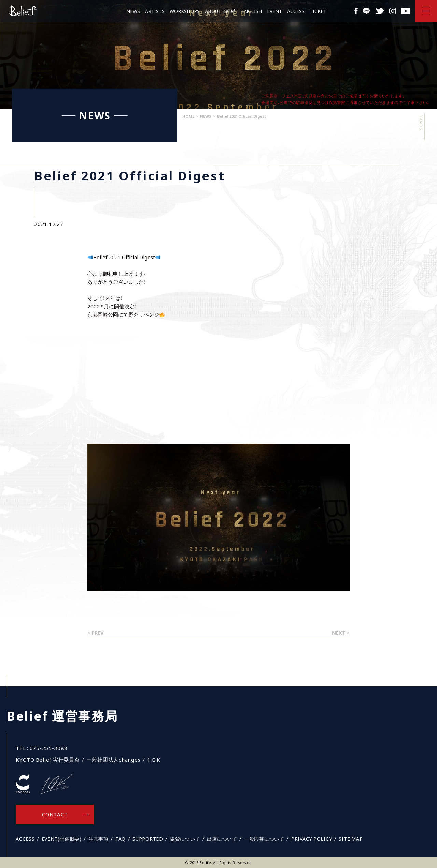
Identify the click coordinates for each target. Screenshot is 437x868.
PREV (98, 633)
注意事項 (98, 839)
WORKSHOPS (185, 11)
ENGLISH (252, 11)
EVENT (274, 11)
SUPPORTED (148, 839)
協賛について (185, 839)
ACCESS (296, 11)
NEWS (133, 11)
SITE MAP (351, 839)
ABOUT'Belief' (221, 11)
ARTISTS (155, 11)
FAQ (121, 839)
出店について (222, 839)
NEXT (339, 633)
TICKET (318, 11)
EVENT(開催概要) (62, 839)
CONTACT (55, 814)
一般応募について (264, 839)
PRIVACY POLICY (312, 839)
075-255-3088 (49, 748)
